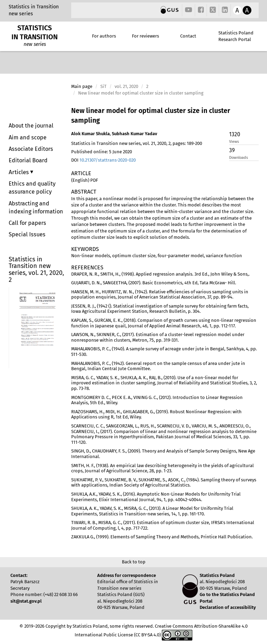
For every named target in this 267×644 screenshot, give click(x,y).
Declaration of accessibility (228, 607)
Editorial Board (28, 160)
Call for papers (27, 223)
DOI (103, 160)
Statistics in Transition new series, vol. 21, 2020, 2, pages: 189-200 (137, 143)
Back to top (134, 562)
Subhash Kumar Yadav (135, 134)
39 (232, 150)
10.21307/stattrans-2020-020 (108, 160)
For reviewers (145, 36)
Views (234, 142)
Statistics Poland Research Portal (236, 36)
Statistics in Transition (34, 7)
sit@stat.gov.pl (26, 601)
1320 (235, 134)
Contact (188, 36)
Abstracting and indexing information (36, 207)
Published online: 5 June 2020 (102, 152)
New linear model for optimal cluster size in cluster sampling (151, 116)
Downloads (239, 158)
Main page (82, 86)
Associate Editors (31, 149)
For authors (104, 36)
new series (21, 14)
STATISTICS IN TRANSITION (35, 32)
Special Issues (27, 234)
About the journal (31, 126)
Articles (19, 172)
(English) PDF (85, 180)
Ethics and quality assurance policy (32, 188)
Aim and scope (28, 137)
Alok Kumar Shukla (90, 134)
